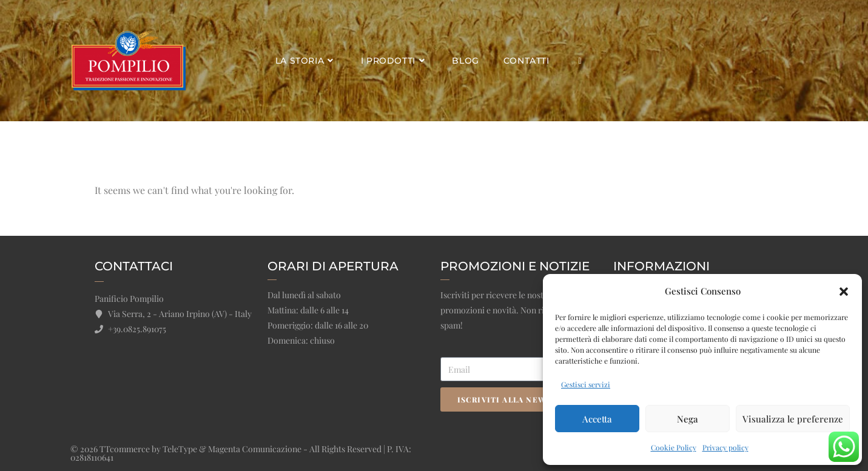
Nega (688, 419)
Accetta (597, 419)
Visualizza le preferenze (793, 419)
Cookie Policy (674, 447)
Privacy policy (725, 447)
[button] (844, 292)
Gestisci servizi (586, 384)
